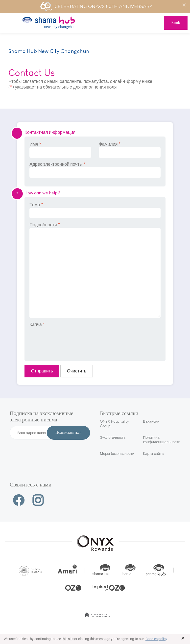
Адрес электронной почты (95, 170)
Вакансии (151, 421)
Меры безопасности (117, 453)
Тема (95, 210)
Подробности (95, 270)
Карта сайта (153, 453)
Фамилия (130, 150)
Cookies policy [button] (156, 639)
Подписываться (68, 433)
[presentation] (67, 341)
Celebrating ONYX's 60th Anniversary (96, 7)
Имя (60, 150)
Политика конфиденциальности (162, 440)
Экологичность (113, 437)
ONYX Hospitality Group (114, 424)
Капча (37, 324)
